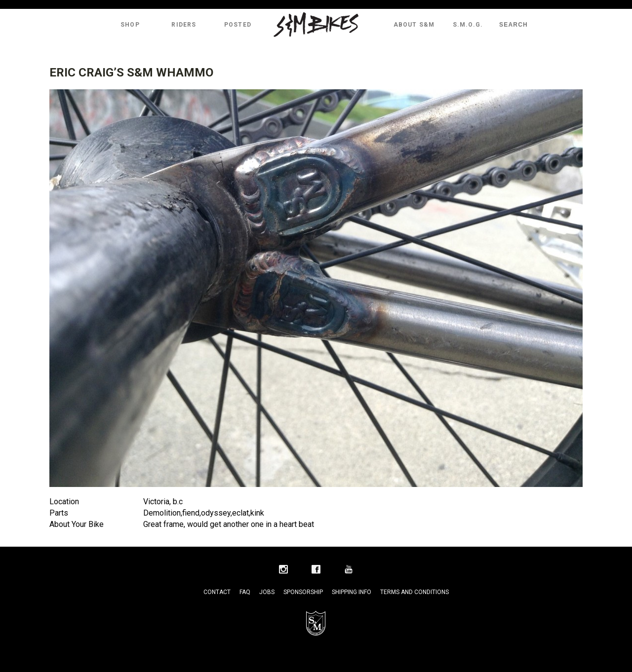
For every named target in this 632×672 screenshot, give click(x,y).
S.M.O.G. (468, 25)
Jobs (267, 592)
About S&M (414, 25)
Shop (130, 25)
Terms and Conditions (415, 592)
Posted (238, 25)
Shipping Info (352, 592)
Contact (217, 592)
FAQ (245, 592)
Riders (184, 25)
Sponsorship (303, 592)
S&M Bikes (316, 25)
